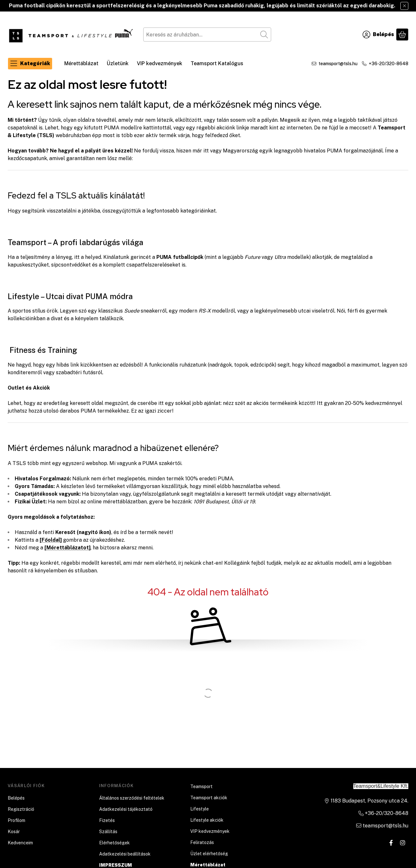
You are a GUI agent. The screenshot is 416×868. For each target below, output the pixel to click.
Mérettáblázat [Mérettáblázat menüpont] (81, 63)
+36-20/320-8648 (389, 64)
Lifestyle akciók (207, 820)
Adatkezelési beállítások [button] (125, 854)
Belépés (16, 798)
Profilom (16, 820)
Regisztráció (21, 809)
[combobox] (207, 35)
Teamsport (201, 787)
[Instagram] (403, 843)
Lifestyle (200, 809)
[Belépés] (378, 35)
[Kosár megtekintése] (402, 35)
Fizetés (107, 820)
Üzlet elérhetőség (209, 854)
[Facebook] (391, 843)
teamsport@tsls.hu (338, 64)
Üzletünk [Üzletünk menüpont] (118, 63)
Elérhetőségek (114, 843)
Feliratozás (202, 842)
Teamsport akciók (209, 798)
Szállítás (108, 832)
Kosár (14, 832)
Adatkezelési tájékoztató (126, 809)
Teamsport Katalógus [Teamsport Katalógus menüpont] (217, 63)
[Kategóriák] (30, 64)
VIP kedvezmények (210, 831)
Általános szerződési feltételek (132, 798)
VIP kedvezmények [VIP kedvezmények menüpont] (160, 63)
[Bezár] (404, 6)
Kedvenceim (20, 843)
